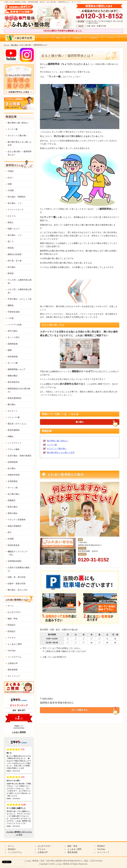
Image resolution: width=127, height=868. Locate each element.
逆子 (10, 532)
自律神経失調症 (15, 561)
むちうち (12, 216)
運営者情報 (13, 670)
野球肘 (11, 273)
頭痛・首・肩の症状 (17, 577)
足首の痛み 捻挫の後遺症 (20, 456)
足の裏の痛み (14, 494)
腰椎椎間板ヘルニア (17, 369)
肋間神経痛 (13, 344)
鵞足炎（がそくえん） (18, 424)
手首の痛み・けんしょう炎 (20, 299)
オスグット (13, 411)
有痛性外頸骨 (14, 475)
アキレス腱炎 (14, 449)
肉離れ (11, 436)
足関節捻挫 (13, 462)
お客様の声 (13, 663)
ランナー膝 (52, 445)
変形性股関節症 (15, 398)
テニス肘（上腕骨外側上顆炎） (20, 282)
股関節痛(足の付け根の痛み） (19, 390)
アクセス (111, 38)
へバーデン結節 (15, 325)
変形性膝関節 (14, 430)
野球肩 (11, 248)
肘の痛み (12, 267)
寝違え (11, 222)
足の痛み (12, 468)
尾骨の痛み (13, 513)
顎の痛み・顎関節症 (17, 197)
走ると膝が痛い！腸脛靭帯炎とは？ (20, 153)
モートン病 (13, 488)
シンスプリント (15, 443)
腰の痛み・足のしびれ (18, 590)
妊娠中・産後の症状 (17, 584)
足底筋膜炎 (13, 481)
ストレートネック (16, 210)
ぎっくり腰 (13, 363)
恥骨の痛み (13, 507)
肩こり (11, 241)
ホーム (44, 38)
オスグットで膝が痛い (57, 449)
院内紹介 (94, 38)
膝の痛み (15, 45)
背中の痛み (13, 331)
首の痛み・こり (15, 203)
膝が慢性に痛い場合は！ (58, 441)
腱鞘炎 (11, 305)
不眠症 (11, 171)
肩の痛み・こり (15, 235)
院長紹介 (78, 38)
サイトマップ (14, 676)
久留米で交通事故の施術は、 (19, 569)
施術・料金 (61, 38)
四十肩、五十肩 (15, 261)
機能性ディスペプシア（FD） (18, 553)
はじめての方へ (15, 612)
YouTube (12, 651)
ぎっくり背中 (14, 337)
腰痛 (10, 350)
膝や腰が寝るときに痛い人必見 (61, 453)
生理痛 (11, 539)
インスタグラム (15, 657)
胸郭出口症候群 (15, 254)
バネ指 (11, 318)
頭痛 (10, 184)
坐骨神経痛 (13, 357)
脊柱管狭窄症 (14, 382)
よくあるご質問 (15, 644)
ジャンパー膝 (14, 417)
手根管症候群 (14, 312)
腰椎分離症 (13, 376)
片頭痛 (11, 190)
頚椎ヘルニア (14, 229)
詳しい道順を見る (80, 710)
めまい (11, 178)
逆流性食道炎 (14, 545)
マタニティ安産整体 (17, 520)
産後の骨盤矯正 (15, 526)
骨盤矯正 (12, 500)
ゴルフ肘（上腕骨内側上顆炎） (20, 291)
